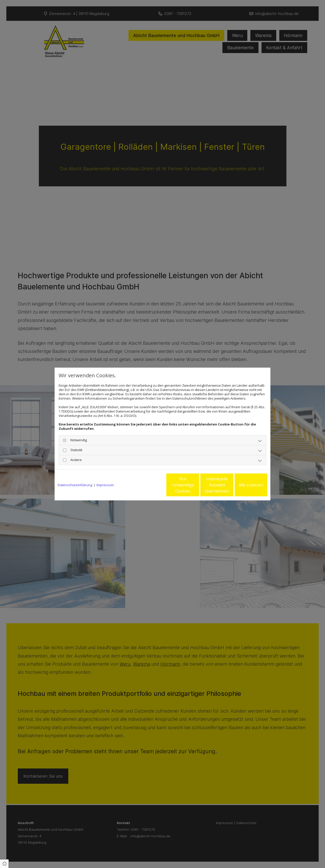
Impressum (105, 485)
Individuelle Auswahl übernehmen (196, 485)
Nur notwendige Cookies (147, 485)
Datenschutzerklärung (75, 485)
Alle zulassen (244, 485)
